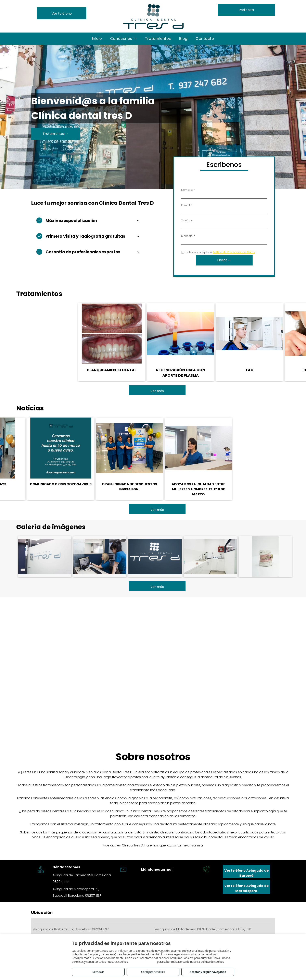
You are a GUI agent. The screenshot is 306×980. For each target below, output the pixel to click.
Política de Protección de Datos (234, 252)
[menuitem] (97, 39)
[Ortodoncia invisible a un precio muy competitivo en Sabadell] (45, 557)
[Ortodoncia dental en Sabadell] (100, 557)
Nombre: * (188, 190)
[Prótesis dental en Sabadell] (210, 557)
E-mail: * (187, 205)
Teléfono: (187, 220)
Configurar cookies (153, 972)
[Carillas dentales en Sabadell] (265, 557)
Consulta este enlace (143, 962)
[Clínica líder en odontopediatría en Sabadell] (155, 557)
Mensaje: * (188, 236)
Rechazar (98, 972)
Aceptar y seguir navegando (208, 972)
